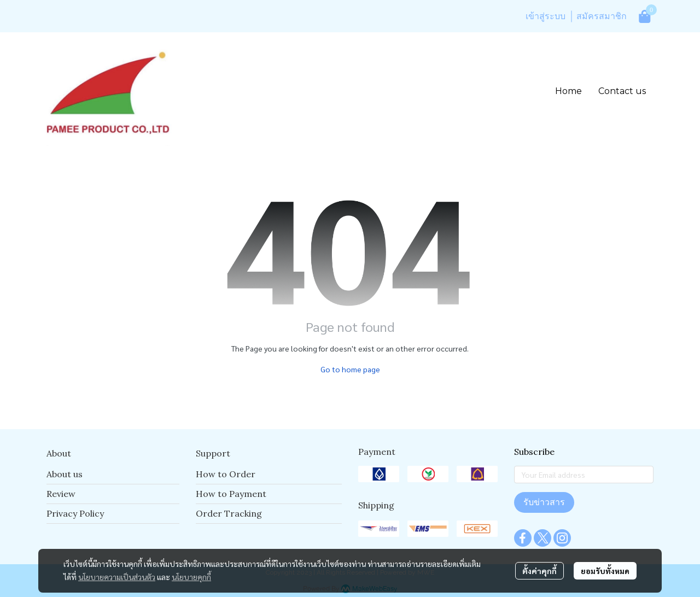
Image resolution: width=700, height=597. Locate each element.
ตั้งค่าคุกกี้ (539, 571)
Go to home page (350, 369)
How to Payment (231, 494)
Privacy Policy (75, 513)
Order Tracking (229, 513)
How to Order (226, 474)
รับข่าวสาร (544, 502)
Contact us (622, 91)
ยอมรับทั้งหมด (605, 571)
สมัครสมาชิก (602, 16)
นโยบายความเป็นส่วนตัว (117, 577)
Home (568, 91)
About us (65, 474)
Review (61, 494)
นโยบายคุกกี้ (191, 577)
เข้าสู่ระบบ (546, 16)
